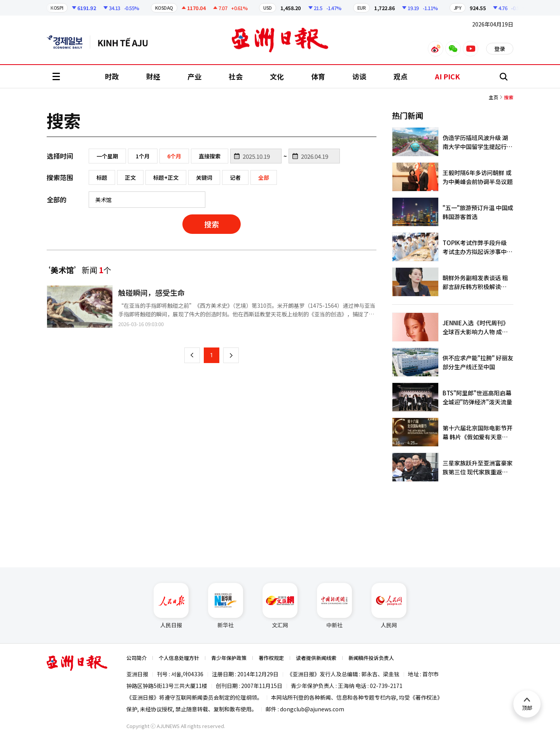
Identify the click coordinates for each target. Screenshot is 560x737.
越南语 (127, 42)
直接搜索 (210, 156)
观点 (401, 76)
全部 (264, 177)
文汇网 (280, 606)
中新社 (334, 606)
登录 (500, 49)
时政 (112, 76)
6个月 (174, 156)
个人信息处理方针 (179, 658)
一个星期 (107, 156)
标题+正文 (166, 177)
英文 (68, 42)
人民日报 (171, 606)
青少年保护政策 (229, 658)
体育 (318, 76)
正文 (130, 177)
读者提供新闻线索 (316, 658)
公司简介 (136, 658)
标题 (102, 177)
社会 (236, 76)
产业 (194, 76)
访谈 (359, 76)
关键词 (204, 177)
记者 (235, 177)
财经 (153, 76)
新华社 (226, 606)
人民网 (389, 606)
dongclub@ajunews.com (312, 709)
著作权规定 (271, 658)
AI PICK (447, 76)
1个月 (143, 156)
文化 (277, 76)
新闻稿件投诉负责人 (371, 658)
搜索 (212, 224)
